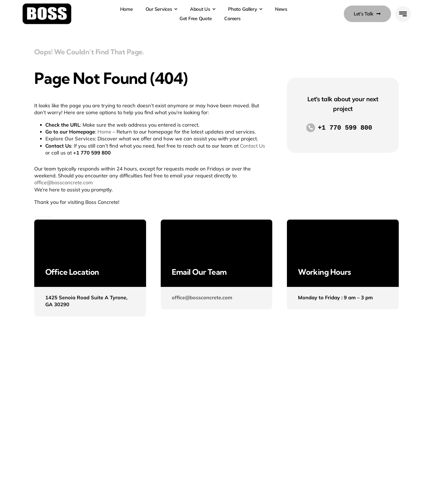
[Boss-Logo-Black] (47, 5)
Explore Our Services (70, 139)
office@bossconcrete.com (64, 182)
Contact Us (253, 146)
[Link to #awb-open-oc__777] (403, 14)
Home (104, 132)
